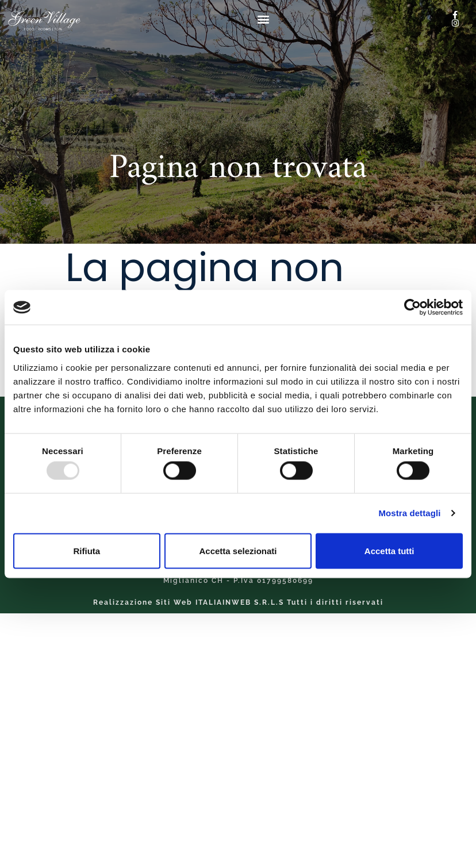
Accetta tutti (389, 550)
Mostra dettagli (409, 513)
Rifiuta (87, 550)
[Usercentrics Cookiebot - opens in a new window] (412, 308)
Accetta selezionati (238, 550)
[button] (264, 19)
